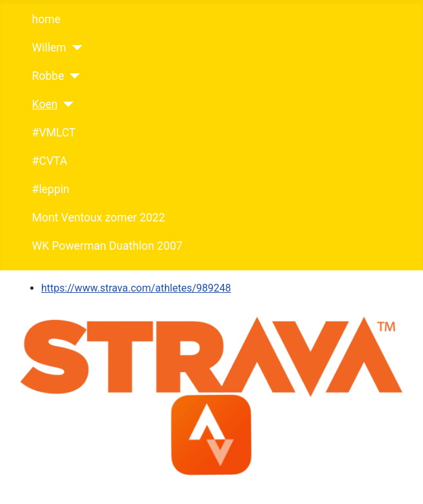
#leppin (51, 189)
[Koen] (65, 104)
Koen (45, 104)
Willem (49, 48)
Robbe (48, 76)
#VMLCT (54, 133)
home (46, 19)
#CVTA (50, 161)
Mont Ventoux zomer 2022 (99, 218)
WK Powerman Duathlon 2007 (108, 246)
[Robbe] (72, 76)
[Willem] (74, 48)
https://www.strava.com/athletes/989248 (136, 288)
